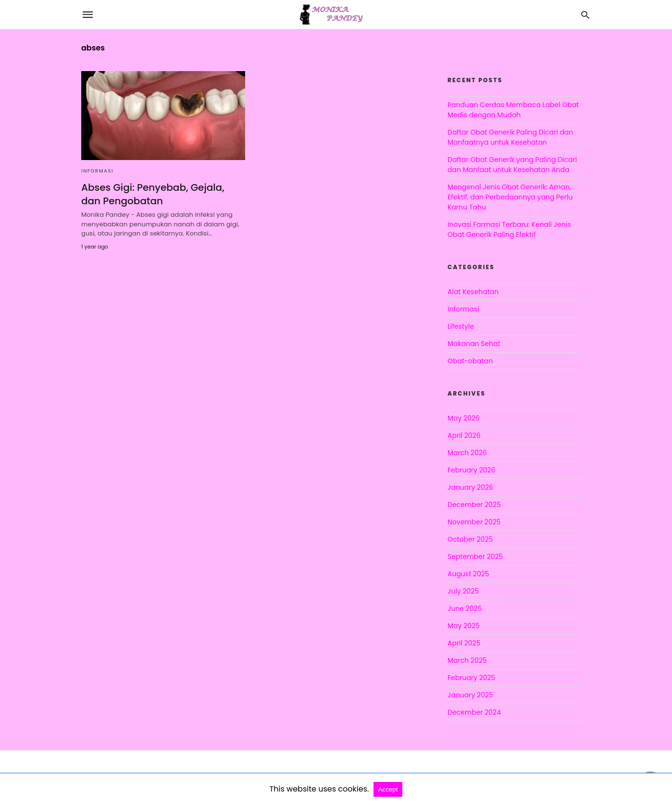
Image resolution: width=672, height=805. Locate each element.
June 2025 (465, 608)
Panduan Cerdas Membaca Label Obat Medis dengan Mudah (513, 110)
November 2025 (474, 522)
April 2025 (464, 643)
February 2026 (471, 470)
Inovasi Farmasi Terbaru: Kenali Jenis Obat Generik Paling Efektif (509, 229)
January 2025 (470, 695)
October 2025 (470, 539)
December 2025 (474, 505)
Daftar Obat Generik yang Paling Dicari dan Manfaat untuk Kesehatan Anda (512, 165)
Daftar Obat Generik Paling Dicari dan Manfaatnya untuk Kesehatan (510, 137)
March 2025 (467, 660)
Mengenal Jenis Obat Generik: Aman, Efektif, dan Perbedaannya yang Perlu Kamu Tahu (510, 197)
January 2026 (470, 487)
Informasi (97, 171)
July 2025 (463, 591)
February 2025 (471, 678)
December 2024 (474, 712)
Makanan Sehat (474, 344)
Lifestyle (461, 326)
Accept (388, 789)
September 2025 (475, 557)
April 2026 (464, 435)
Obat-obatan (470, 361)
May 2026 (464, 418)
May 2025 (464, 626)
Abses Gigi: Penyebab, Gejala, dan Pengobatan (153, 194)
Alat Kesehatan (473, 292)
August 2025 (468, 574)
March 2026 (467, 453)
